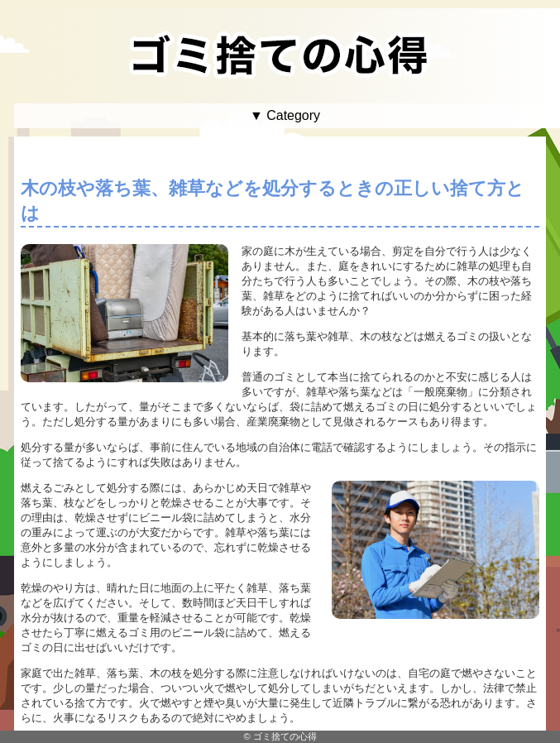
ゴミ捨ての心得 (285, 736)
